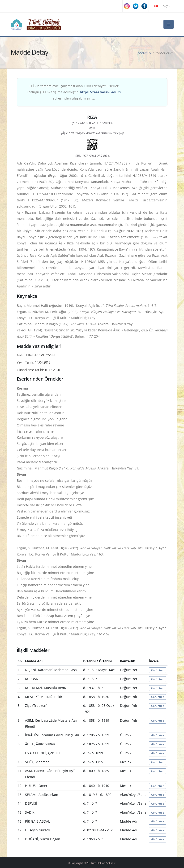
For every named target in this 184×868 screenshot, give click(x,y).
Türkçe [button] (162, 6)
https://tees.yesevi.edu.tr (101, 92)
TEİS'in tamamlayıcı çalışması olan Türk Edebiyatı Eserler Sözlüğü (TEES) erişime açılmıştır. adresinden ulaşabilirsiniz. (74, 92)
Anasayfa (144, 53)
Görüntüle (158, 670)
